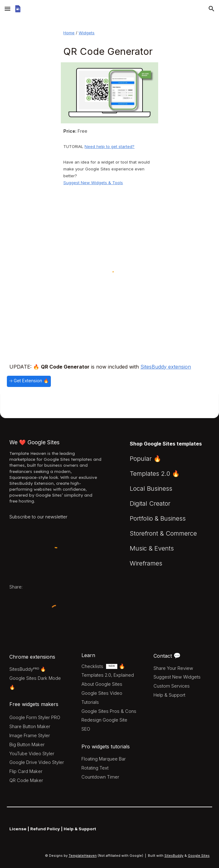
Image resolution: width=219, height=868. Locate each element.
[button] (7, 9)
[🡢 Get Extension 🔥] (29, 381)
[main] (109, 33)
